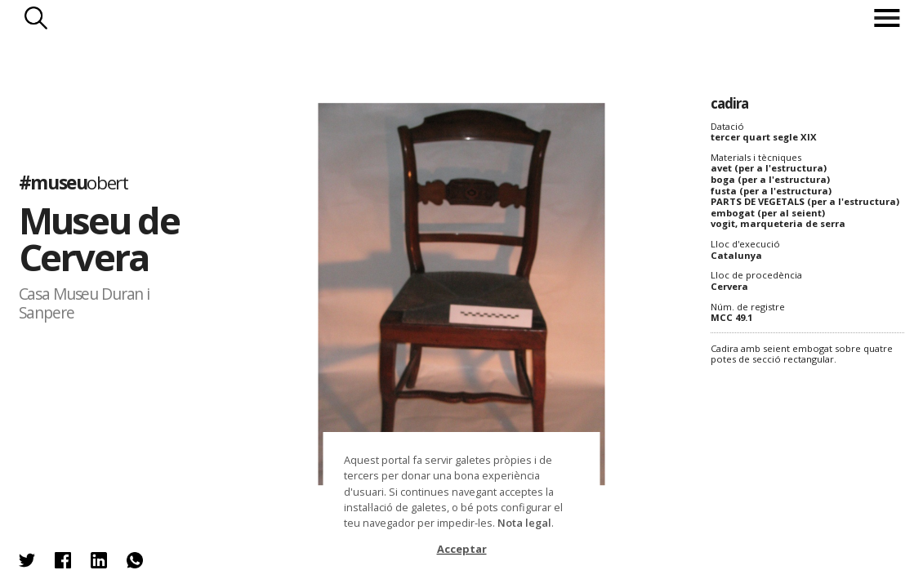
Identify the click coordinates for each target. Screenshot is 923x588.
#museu (74, 183)
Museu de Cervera (99, 238)
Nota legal (524, 523)
